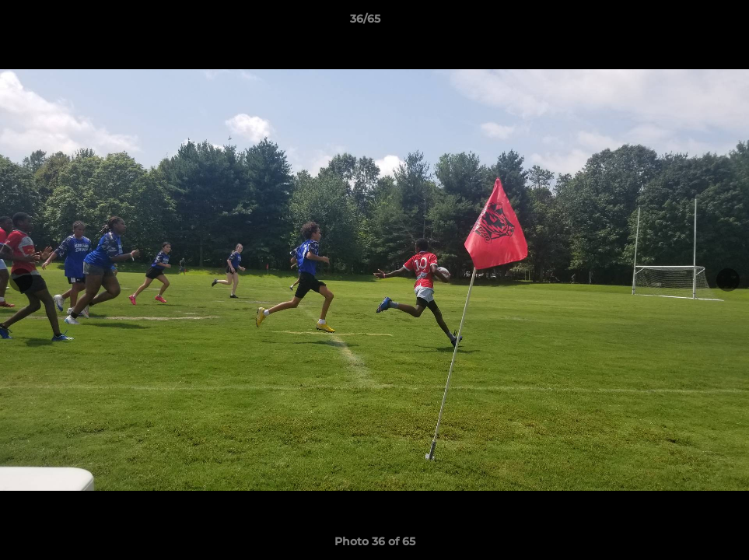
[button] (684, 23)
